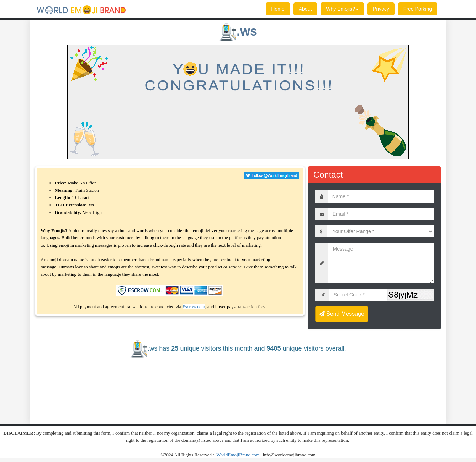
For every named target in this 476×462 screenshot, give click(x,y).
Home (278, 9)
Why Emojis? (342, 9)
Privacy (381, 9)
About (305, 9)
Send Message (342, 314)
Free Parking (418, 9)
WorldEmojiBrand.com (238, 455)
